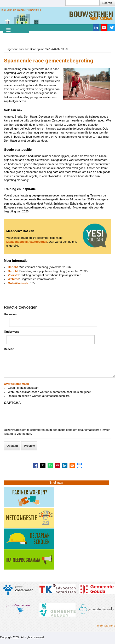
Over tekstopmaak (16, 384)
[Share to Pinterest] (57, 466)
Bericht (13, 267)
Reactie (9, 349)
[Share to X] (43, 466)
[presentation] (44, 418)
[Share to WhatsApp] (50, 466)
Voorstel (13, 275)
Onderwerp (11, 332)
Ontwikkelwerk (18, 283)
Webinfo (13, 279)
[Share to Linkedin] (65, 466)
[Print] (79, 466)
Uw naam (10, 314)
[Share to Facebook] (36, 466)
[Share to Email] (72, 466)
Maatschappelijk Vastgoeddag (27, 242)
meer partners (106, 625)
